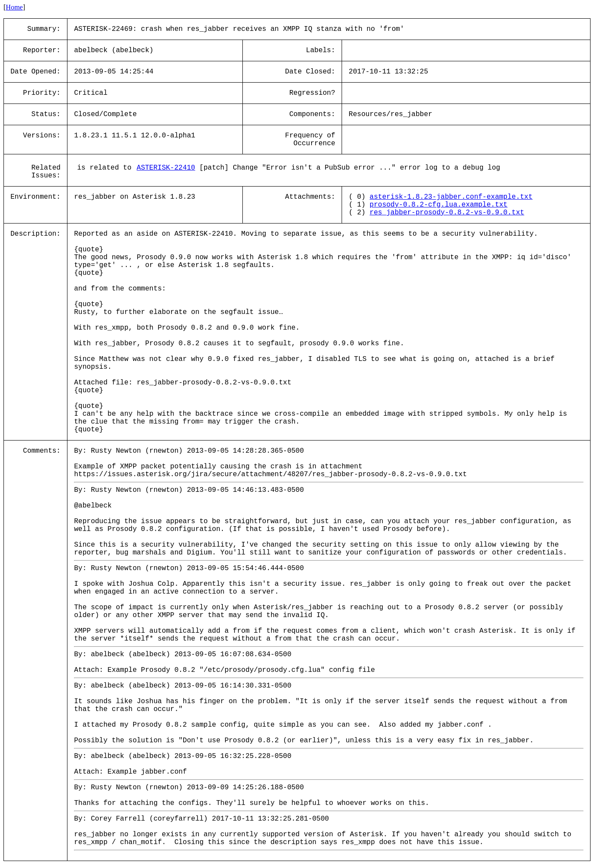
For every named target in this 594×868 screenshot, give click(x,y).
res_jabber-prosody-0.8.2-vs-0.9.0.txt (447, 213)
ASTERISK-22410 (166, 168)
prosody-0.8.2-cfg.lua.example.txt (438, 205)
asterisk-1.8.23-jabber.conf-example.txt (451, 197)
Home (14, 7)
